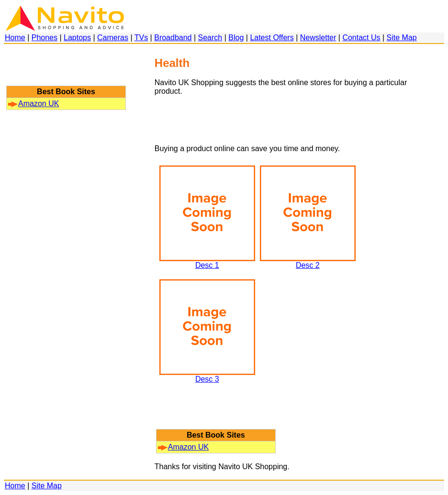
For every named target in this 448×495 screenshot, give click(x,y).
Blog (236, 38)
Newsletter (318, 38)
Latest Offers (272, 38)
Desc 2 (308, 262)
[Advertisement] (66, 69)
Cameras (113, 38)
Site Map (402, 38)
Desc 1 (207, 262)
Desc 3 (207, 376)
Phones (45, 38)
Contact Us (361, 38)
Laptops (77, 38)
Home (15, 38)
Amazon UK (34, 104)
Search (210, 38)
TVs (141, 38)
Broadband (173, 38)
